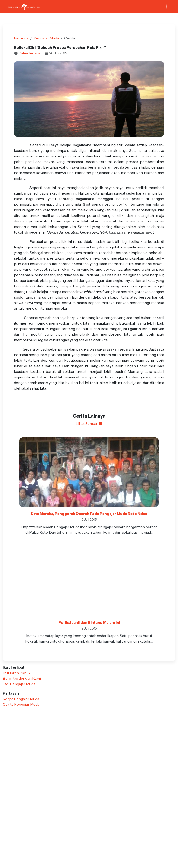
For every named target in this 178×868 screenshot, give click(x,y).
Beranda (21, 38)
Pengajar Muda (46, 38)
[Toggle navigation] (166, 7)
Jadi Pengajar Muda (19, 684)
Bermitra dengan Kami (22, 678)
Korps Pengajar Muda (21, 699)
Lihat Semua (89, 423)
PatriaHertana (30, 53)
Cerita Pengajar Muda (21, 704)
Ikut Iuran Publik (17, 673)
